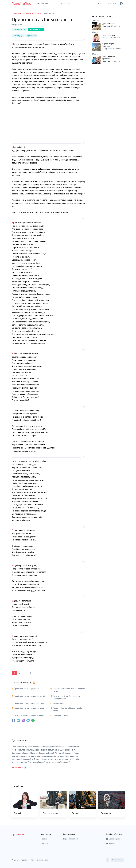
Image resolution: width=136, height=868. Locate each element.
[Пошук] (68, 3)
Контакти (45, 844)
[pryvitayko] (19, 834)
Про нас (44, 839)
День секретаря (109, 35)
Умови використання (40, 860)
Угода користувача (19, 860)
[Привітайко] (21, 4)
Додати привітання (70, 839)
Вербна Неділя (108, 44)
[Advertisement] (49, 127)
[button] (19, 767)
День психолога (109, 24)
